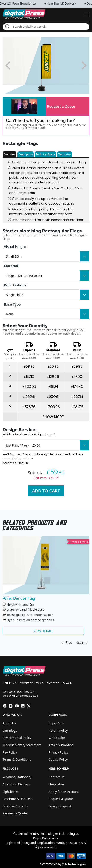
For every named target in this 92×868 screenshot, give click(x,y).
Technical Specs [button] (45, 154)
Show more (53, 417)
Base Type (12, 304)
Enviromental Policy (17, 738)
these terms (25, 459)
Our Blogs (10, 730)
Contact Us (57, 777)
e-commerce (48, 864)
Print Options (15, 285)
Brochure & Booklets (18, 799)
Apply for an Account (64, 792)
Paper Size (56, 723)
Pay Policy (10, 752)
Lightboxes (11, 792)
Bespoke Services (15, 806)
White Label (57, 738)
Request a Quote (61, 106)
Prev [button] (66, 643)
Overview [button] (9, 154)
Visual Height (15, 247)
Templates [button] (65, 154)
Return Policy (58, 730)
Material (11, 266)
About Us (9, 723)
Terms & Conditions (17, 759)
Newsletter (57, 784)
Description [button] (26, 154)
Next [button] (83, 643)
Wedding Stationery (17, 777)
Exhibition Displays (16, 784)
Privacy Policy (58, 752)
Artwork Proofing (61, 745)
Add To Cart (46, 491)
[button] (24, 106)
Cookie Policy (58, 759)
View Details (43, 631)
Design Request (60, 806)
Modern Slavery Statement (22, 745)
